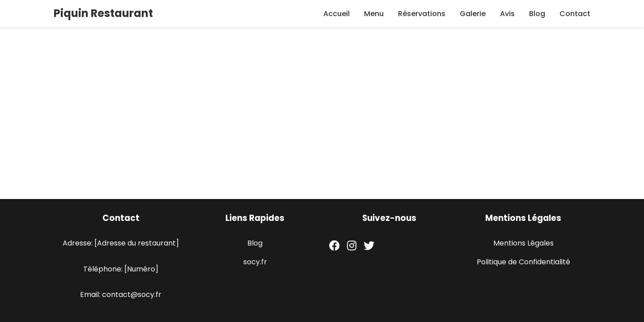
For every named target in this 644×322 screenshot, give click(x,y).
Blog (537, 14)
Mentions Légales (523, 243)
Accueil (337, 14)
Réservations (422, 14)
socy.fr (255, 262)
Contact (575, 14)
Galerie (473, 14)
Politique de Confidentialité (523, 262)
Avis (507, 14)
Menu (374, 14)
